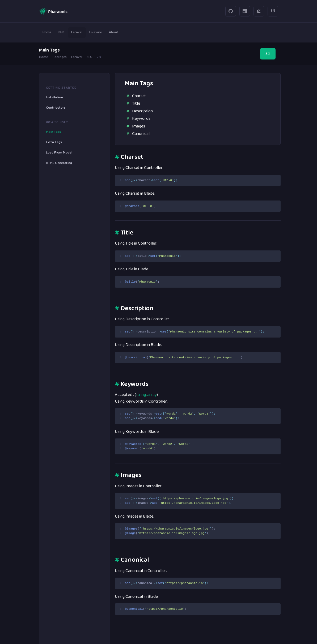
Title (136, 104)
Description (142, 111)
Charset (139, 96)
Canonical (141, 134)
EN (273, 11)
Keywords (141, 119)
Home (44, 57)
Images (139, 126)
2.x (268, 54)
